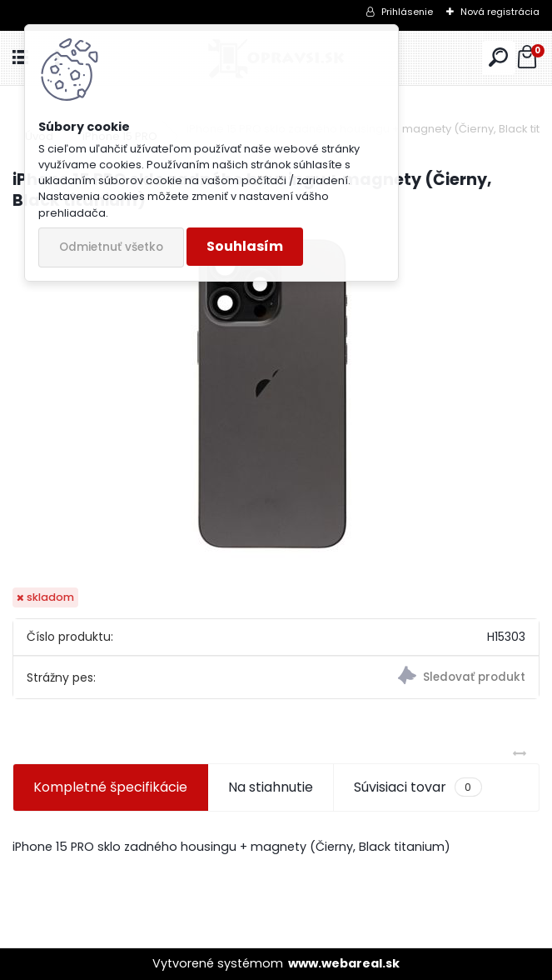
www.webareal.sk (344, 963)
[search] (498, 58)
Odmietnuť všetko (111, 247)
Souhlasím (245, 246)
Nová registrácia (500, 12)
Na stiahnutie (271, 787)
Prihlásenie (407, 12)
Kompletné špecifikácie (110, 787)
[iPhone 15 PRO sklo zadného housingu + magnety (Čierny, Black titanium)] (276, 400)
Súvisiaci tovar (418, 787)
